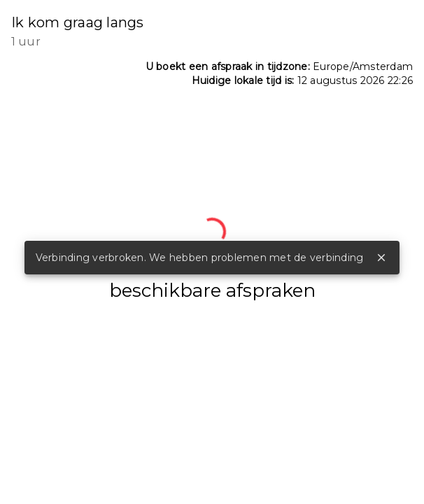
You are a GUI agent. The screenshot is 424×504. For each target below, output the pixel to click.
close (381, 258)
